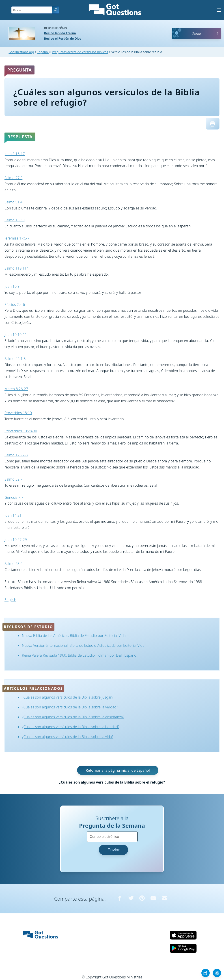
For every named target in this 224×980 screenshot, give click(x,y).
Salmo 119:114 (17, 268)
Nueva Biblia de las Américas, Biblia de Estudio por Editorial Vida (74, 636)
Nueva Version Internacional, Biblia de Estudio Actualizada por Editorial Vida (83, 645)
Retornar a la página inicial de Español (118, 770)
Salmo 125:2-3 (16, 455)
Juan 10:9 (12, 286)
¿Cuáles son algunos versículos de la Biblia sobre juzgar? (68, 697)
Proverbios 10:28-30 (21, 431)
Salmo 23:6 (13, 564)
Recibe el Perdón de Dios (63, 38)
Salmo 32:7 (13, 479)
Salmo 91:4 (13, 202)
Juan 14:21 (13, 515)
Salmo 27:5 (13, 178)
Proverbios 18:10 (18, 413)
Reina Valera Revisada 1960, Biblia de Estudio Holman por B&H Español (80, 655)
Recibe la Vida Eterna (60, 33)
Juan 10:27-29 (16, 540)
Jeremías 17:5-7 (17, 238)
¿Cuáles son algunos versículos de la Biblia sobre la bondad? (71, 727)
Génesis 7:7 (14, 497)
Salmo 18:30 (14, 220)
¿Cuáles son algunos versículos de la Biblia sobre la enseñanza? (73, 717)
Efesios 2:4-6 (15, 305)
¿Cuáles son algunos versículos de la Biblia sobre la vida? (68, 737)
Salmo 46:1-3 (15, 359)
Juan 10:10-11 (16, 335)
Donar (196, 33)
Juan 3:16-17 (15, 154)
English (10, 600)
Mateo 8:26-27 (16, 389)
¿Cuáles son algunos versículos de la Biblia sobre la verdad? (70, 707)
